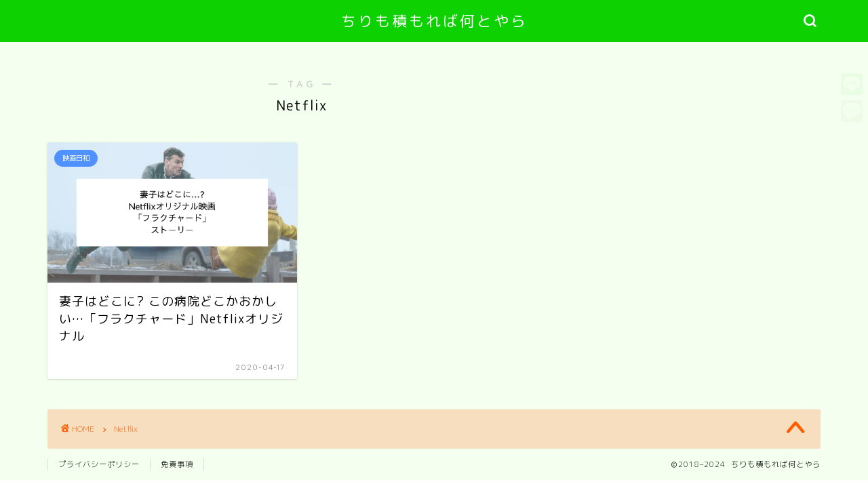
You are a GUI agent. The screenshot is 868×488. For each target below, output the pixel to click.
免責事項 (177, 464)
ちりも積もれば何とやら (434, 21)
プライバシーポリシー (99, 464)
